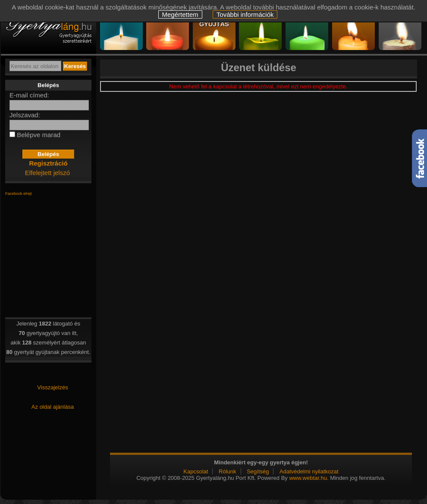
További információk (245, 14)
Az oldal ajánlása (53, 407)
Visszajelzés (52, 387)
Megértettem (180, 14)
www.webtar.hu (308, 478)
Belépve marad (39, 135)
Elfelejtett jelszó (47, 173)
